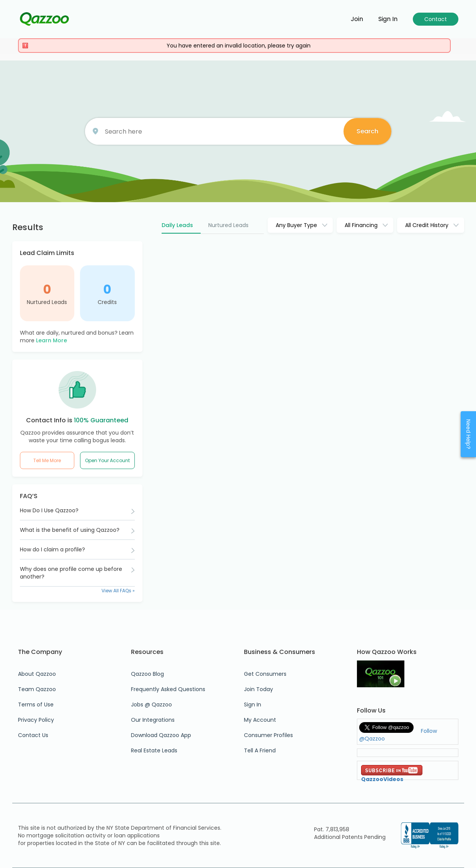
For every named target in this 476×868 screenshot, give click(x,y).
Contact (436, 19)
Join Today (258, 689)
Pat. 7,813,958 (332, 829)
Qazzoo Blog (147, 674)
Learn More (52, 340)
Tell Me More (47, 460)
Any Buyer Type (296, 225)
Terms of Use (36, 705)
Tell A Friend (260, 750)
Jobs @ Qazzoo (151, 705)
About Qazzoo (37, 674)
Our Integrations (153, 720)
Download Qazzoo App (161, 735)
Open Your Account (107, 460)
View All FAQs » (118, 591)
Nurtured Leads (47, 302)
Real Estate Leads (154, 750)
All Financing (361, 225)
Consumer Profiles (268, 735)
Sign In (253, 705)
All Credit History (427, 225)
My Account (260, 720)
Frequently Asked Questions (168, 689)
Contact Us (33, 735)
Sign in (388, 19)
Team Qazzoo (37, 689)
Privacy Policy (36, 720)
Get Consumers (265, 674)
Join (357, 19)
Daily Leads (177, 225)
